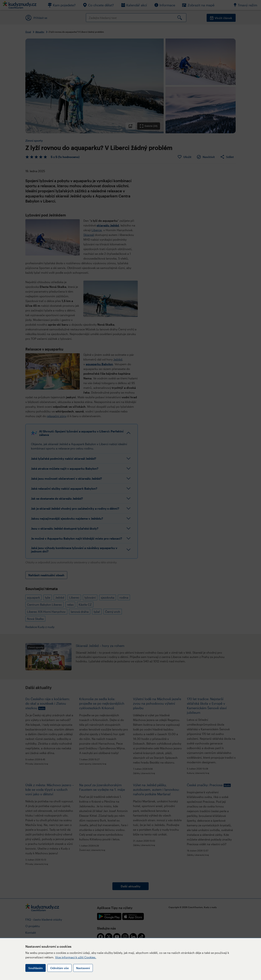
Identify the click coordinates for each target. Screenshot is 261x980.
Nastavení (83, 968)
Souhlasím (36, 968)
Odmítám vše (59, 968)
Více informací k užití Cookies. (76, 957)
